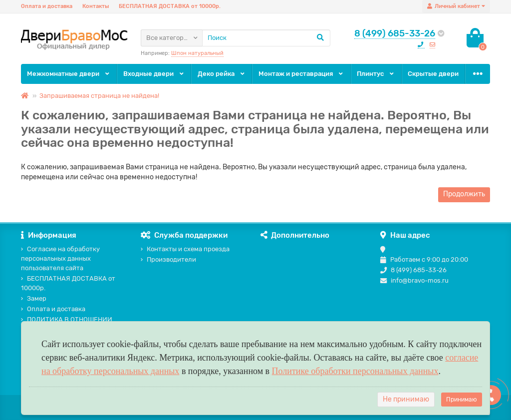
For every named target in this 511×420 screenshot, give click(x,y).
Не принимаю (406, 399)
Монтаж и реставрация (301, 74)
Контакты (96, 6)
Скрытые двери (433, 74)
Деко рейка (222, 74)
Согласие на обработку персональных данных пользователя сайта (60, 258)
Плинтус (376, 74)
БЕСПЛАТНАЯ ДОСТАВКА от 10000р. (170, 6)
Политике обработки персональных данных (355, 371)
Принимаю (462, 400)
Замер (34, 298)
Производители (168, 259)
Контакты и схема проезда (185, 249)
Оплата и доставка (47, 6)
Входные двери (154, 74)
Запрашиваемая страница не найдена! (99, 96)
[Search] (266, 38)
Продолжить (464, 194)
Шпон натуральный (197, 53)
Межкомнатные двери (69, 74)
